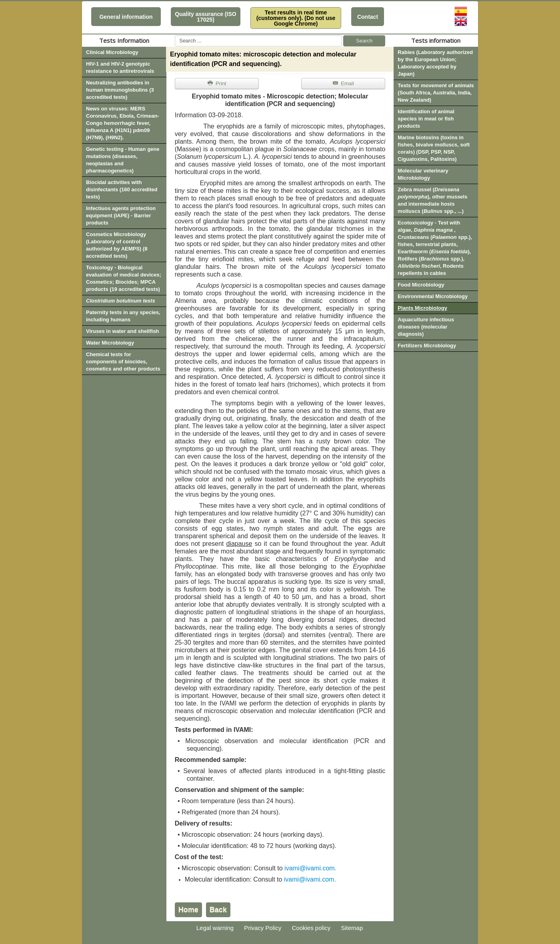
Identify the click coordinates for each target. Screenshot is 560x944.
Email (343, 83)
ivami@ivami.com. (310, 868)
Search (364, 41)
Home (188, 910)
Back (218, 910)
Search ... (175, 35)
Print (217, 83)
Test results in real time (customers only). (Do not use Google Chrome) (296, 18)
